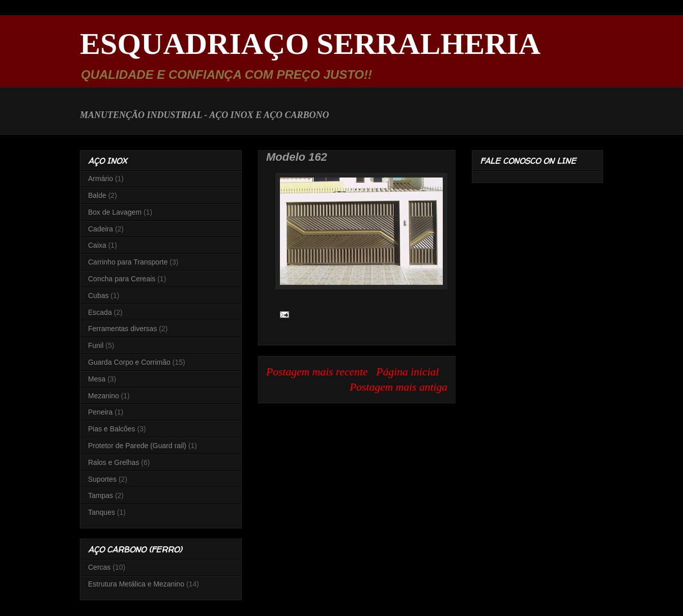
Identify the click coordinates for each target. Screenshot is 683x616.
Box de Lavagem (115, 212)
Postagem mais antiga (399, 387)
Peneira (100, 412)
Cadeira (101, 229)
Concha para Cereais (122, 279)
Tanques (102, 512)
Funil (96, 345)
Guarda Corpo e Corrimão (129, 362)
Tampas (101, 495)
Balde (97, 195)
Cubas (98, 296)
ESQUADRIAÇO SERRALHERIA (310, 44)
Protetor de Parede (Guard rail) (137, 446)
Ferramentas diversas (122, 329)
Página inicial (407, 372)
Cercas (99, 567)
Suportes (102, 479)
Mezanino (104, 396)
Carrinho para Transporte (128, 262)
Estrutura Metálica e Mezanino (136, 584)
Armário (101, 179)
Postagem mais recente (317, 372)
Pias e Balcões (112, 429)
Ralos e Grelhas (113, 462)
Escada (100, 312)
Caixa (97, 245)
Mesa (97, 379)
